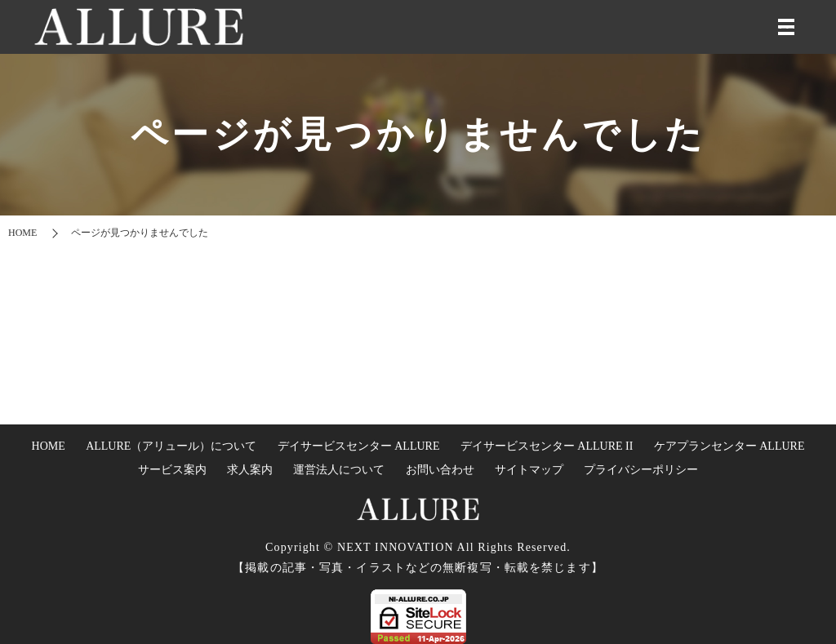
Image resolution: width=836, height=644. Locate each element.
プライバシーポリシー (641, 470)
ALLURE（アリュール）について (171, 446)
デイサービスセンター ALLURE (359, 446)
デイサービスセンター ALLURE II (547, 446)
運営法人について (339, 470)
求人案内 (250, 470)
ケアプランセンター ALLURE (729, 446)
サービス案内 (172, 470)
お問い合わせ (440, 470)
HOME (22, 233)
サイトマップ (529, 470)
